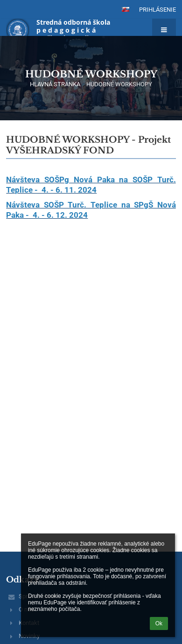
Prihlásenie (157, 10)
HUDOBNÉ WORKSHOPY (119, 84)
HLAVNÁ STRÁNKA (55, 84)
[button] (126, 9)
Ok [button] (159, 623)
